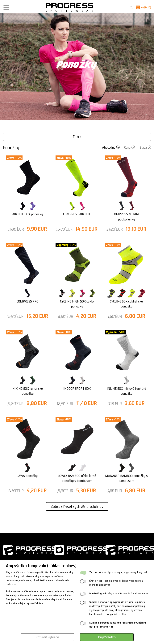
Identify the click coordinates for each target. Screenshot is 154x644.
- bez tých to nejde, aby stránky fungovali (118, 572)
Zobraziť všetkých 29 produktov (77, 506)
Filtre (77, 137)
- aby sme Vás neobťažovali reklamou (119, 593)
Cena (130, 147)
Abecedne (111, 147)
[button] (6, 7)
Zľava (145, 147)
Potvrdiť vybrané (47, 637)
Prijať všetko (107, 637)
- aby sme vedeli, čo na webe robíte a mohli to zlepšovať (116, 583)
